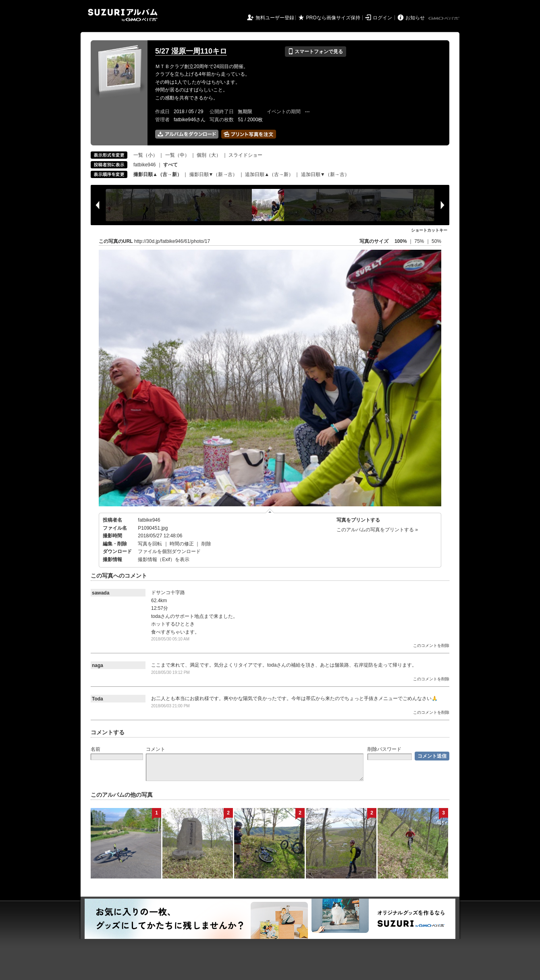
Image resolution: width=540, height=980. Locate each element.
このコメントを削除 (431, 645)
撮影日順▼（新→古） (214, 174)
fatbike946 (144, 165)
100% (401, 241)
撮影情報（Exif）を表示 (164, 559)
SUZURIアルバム (123, 15)
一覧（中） (177, 155)
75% (420, 241)
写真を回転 (150, 544)
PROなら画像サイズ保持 (333, 18)
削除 (206, 544)
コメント (156, 749)
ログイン (382, 18)
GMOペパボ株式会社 (444, 19)
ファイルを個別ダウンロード (169, 551)
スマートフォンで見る (315, 52)
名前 (96, 749)
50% (436, 241)
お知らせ (415, 18)
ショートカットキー (429, 230)
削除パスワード (384, 749)
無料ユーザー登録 (275, 18)
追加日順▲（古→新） (269, 174)
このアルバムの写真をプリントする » (377, 530)
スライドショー (245, 155)
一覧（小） (145, 155)
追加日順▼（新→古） (325, 174)
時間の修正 (182, 544)
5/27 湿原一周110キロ (191, 51)
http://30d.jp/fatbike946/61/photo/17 (172, 241)
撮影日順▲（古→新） (158, 174)
